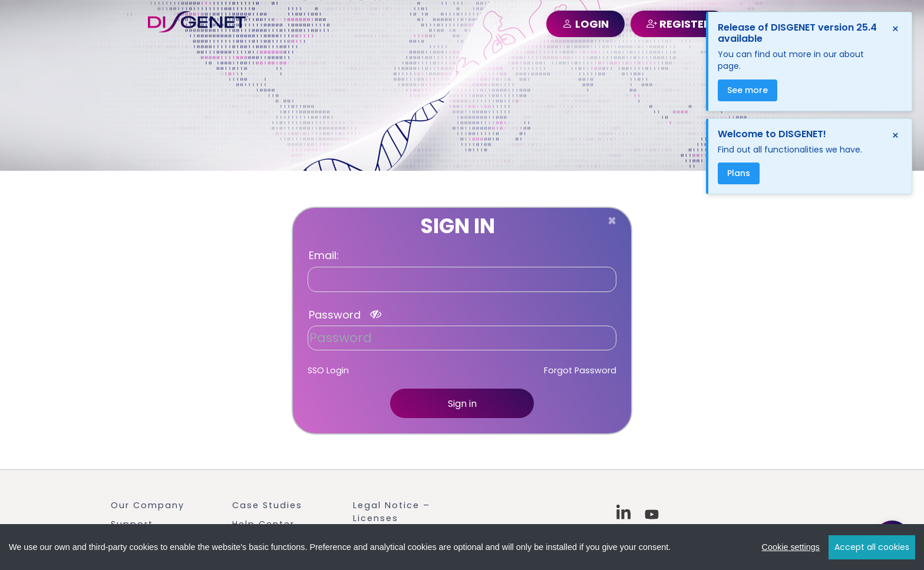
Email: (324, 256)
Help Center (263, 524)
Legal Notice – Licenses (392, 512)
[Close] (612, 221)
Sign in (462, 404)
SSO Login (328, 370)
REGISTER (679, 24)
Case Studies (267, 505)
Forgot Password (580, 370)
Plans (739, 173)
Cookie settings (791, 548)
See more (748, 90)
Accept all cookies (872, 548)
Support (132, 524)
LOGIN (585, 24)
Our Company (148, 505)
